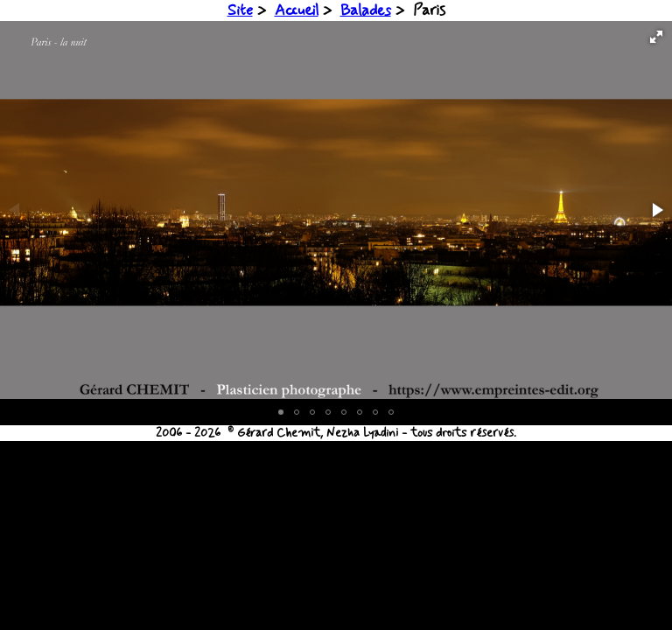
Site (240, 10)
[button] (656, 37)
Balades (366, 10)
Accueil (297, 10)
